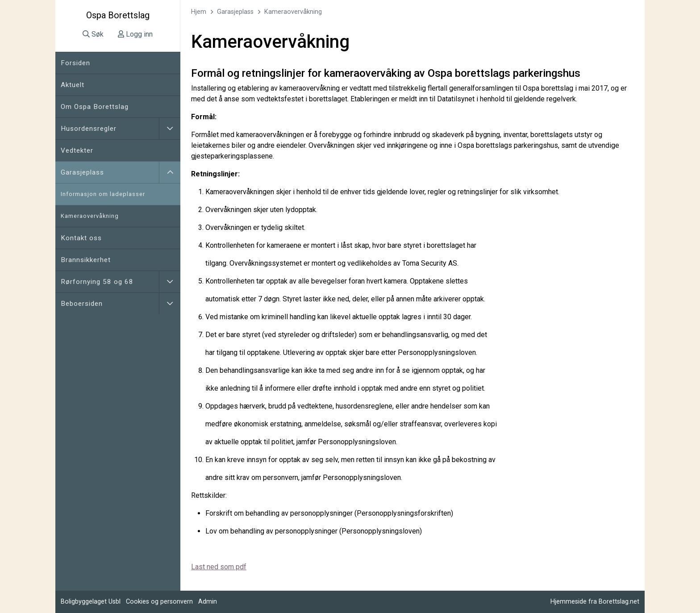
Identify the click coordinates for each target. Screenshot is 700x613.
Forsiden (75, 63)
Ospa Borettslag (118, 15)
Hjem (199, 12)
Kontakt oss (81, 238)
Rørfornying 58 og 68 (97, 282)
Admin (208, 602)
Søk (93, 34)
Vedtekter (77, 150)
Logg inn (135, 34)
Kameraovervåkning (90, 216)
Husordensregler (89, 129)
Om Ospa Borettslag (95, 107)
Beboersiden (82, 304)
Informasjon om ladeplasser (103, 194)
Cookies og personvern (159, 602)
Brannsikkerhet (86, 260)
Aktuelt (73, 85)
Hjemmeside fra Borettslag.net (595, 602)
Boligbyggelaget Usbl (91, 602)
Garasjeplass (82, 172)
